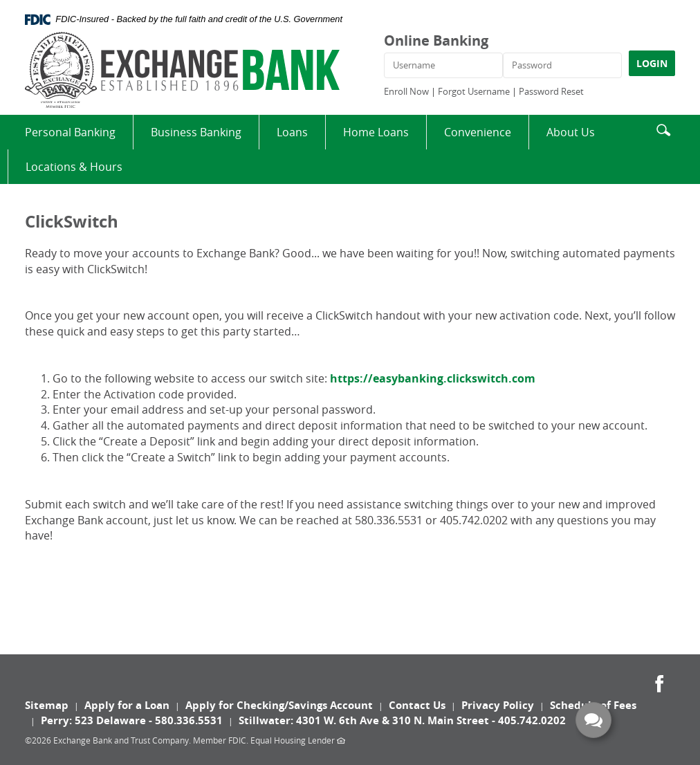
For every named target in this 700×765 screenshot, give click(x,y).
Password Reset (551, 91)
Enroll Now (406, 91)
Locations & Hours (74, 167)
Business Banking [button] (196, 132)
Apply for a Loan (127, 705)
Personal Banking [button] (70, 132)
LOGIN (652, 63)
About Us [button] (571, 132)
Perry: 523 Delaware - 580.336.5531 (132, 720)
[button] (663, 128)
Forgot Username (474, 91)
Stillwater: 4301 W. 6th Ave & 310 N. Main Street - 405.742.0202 (402, 720)
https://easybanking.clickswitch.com (433, 378)
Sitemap (47, 705)
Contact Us (417, 705)
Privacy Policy (498, 705)
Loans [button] (292, 132)
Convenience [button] (478, 132)
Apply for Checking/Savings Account (279, 705)
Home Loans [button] (376, 132)
